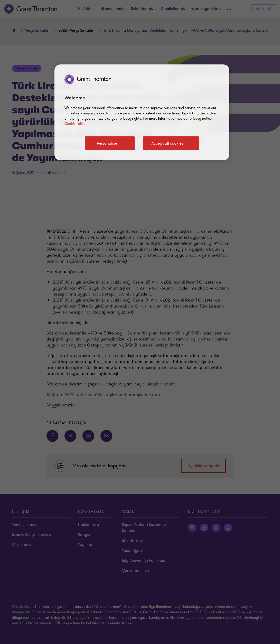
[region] (142, 112)
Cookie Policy (75, 124)
